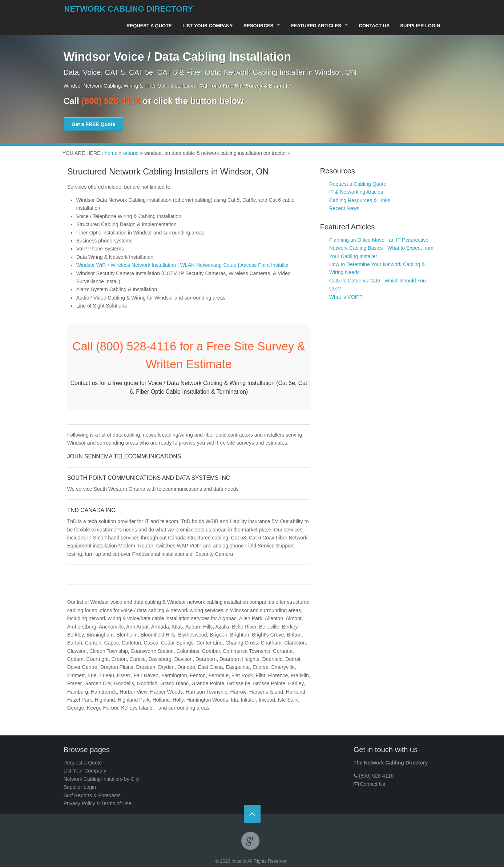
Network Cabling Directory (129, 9)
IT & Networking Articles (356, 192)
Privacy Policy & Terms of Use (97, 803)
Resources (257, 26)
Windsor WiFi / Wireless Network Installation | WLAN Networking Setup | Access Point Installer (183, 265)
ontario (131, 153)
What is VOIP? (346, 297)
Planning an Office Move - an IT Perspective (379, 240)
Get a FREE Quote (94, 124)
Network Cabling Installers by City (102, 779)
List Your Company (206, 26)
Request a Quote (147, 26)
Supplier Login (420, 26)
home (111, 153)
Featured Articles (315, 26)
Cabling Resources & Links (360, 200)
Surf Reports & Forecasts (92, 795)
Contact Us (374, 26)
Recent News (344, 208)
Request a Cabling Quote (358, 184)
